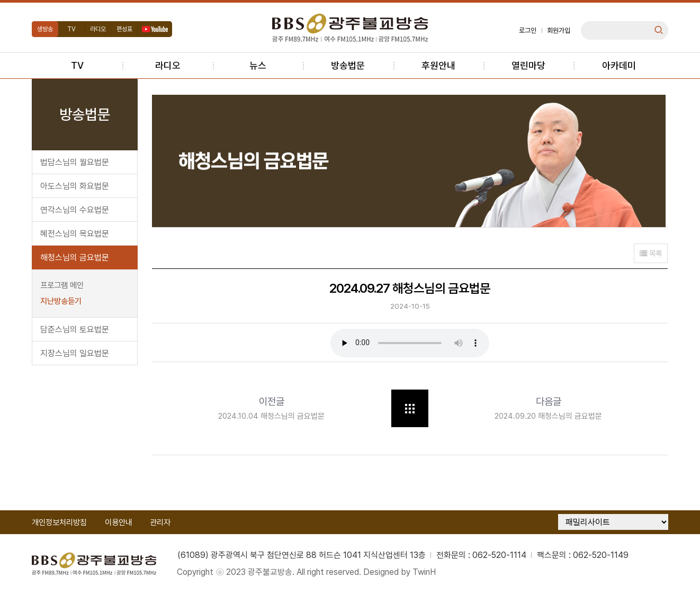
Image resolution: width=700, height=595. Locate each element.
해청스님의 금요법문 (75, 258)
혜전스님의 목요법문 (75, 234)
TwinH (426, 574)
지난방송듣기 (61, 301)
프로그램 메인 (62, 285)
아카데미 (619, 65)
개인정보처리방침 (60, 524)
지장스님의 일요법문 (75, 353)
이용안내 (119, 524)
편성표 (125, 29)
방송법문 (348, 65)
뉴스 (258, 65)
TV (73, 29)
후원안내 (438, 65)
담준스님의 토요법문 (75, 330)
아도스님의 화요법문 (75, 186)
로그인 (527, 30)
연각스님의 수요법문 (75, 210)
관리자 (161, 524)
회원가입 (558, 30)
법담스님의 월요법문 (75, 162)
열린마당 (528, 65)
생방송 (46, 29)
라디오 (99, 29)
